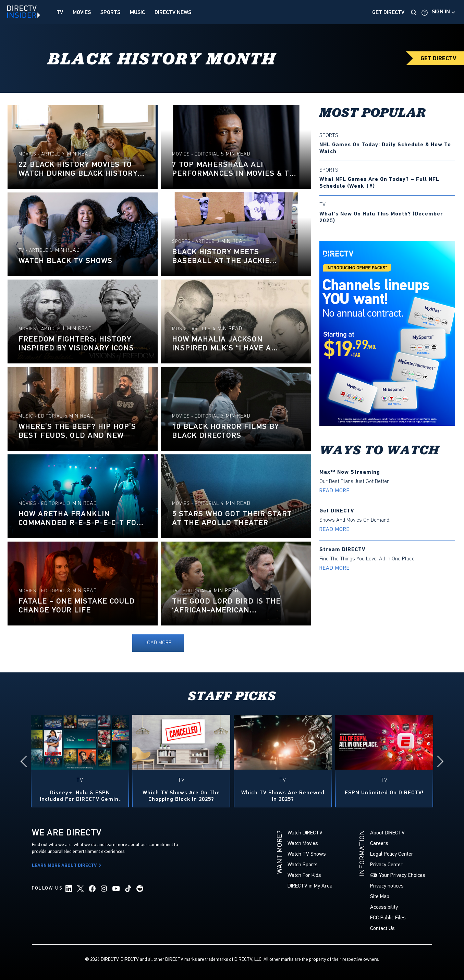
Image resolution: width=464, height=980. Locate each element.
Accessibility (384, 907)
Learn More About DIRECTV (68, 866)
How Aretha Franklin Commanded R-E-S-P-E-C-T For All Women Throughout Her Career (80, 518)
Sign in (441, 12)
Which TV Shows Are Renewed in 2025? (283, 796)
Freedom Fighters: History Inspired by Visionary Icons (76, 344)
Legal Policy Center (392, 854)
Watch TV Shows (307, 854)
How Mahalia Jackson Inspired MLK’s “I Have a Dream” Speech (222, 344)
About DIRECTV (387, 833)
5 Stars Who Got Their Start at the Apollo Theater (232, 518)
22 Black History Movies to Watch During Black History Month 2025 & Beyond (78, 169)
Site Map (380, 896)
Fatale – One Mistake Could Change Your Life (77, 606)
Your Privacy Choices (402, 875)
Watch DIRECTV (305, 833)
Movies (82, 12)
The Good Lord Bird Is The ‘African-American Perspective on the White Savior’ (226, 606)
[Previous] (26, 761)
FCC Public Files (388, 917)
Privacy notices (387, 886)
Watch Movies (303, 843)
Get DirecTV (388, 12)
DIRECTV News (173, 12)
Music (137, 12)
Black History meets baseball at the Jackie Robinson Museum (221, 256)
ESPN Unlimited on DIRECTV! (384, 793)
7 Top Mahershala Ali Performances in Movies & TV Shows (233, 169)
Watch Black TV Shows (65, 261)
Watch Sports (303, 864)
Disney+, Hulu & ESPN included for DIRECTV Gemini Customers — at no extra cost (80, 796)
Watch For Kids (304, 875)
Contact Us (382, 928)
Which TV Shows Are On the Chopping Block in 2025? (181, 796)
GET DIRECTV (438, 59)
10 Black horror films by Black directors (225, 431)
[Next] (438, 761)
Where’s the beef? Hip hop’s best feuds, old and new (77, 431)
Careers (379, 843)
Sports (110, 12)
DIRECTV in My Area (310, 886)
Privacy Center (386, 864)
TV (60, 12)
